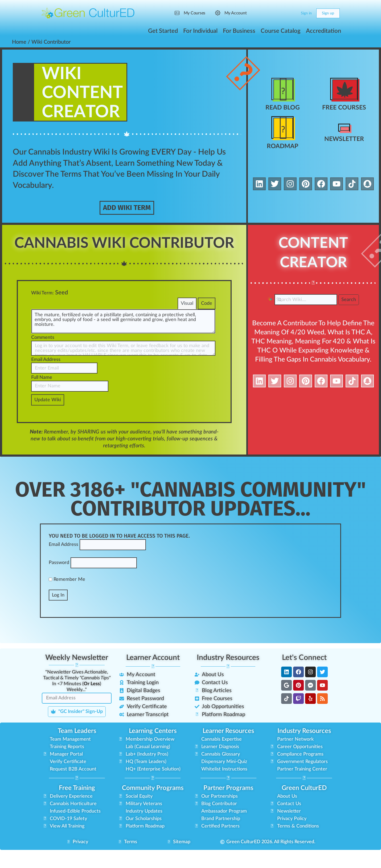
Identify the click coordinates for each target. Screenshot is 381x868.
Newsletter (344, 139)
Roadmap (283, 147)
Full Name (42, 398)
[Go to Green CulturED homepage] (88, 13)
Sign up (328, 13)
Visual (187, 324)
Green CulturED (304, 808)
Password (59, 583)
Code (206, 324)
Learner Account (153, 678)
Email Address (46, 380)
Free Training (77, 808)
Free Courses (344, 108)
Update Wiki (48, 420)
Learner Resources (228, 751)
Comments (43, 358)
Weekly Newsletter (77, 678)
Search (349, 301)
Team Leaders (77, 751)
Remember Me (67, 600)
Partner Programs (228, 808)
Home (19, 42)
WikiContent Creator (86, 93)
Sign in (306, 13)
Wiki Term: (42, 313)
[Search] (282, 13)
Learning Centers (153, 751)
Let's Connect (304, 678)
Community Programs (153, 808)
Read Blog (283, 108)
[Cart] (292, 13)
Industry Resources (228, 678)
